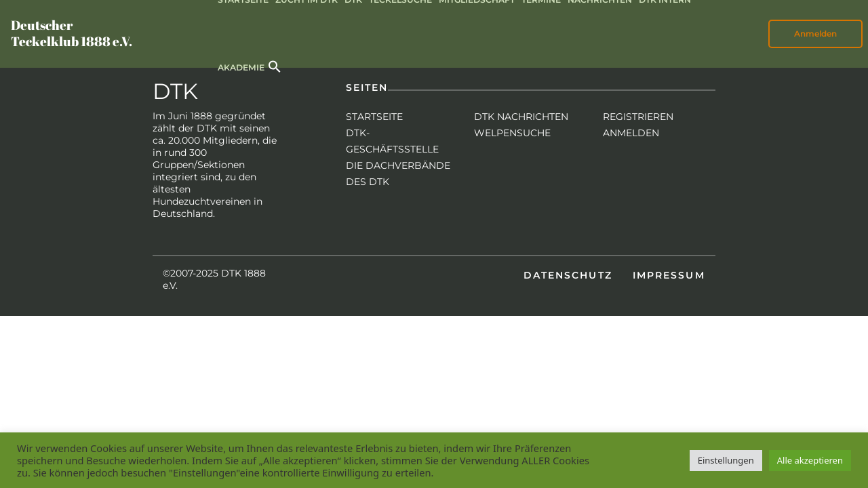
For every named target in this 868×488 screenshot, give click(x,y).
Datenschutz (568, 275)
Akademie (241, 67)
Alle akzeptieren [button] (810, 460)
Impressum (669, 275)
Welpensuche (512, 133)
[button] (275, 65)
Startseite (374, 117)
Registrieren (638, 117)
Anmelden (815, 34)
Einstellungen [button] (726, 460)
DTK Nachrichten (521, 117)
